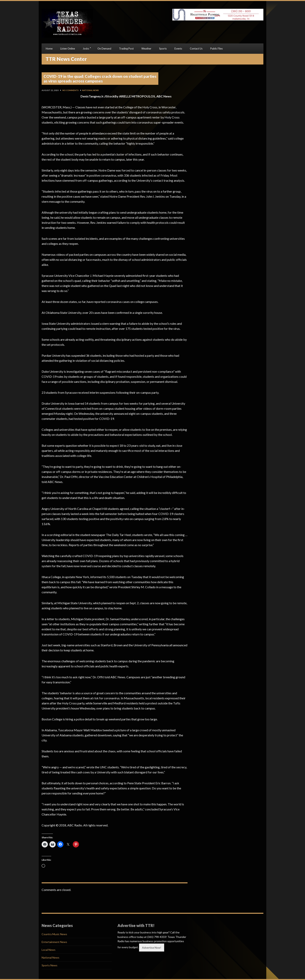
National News (90, 90)
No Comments (71, 90)
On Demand (104, 49)
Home (49, 49)
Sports (163, 49)
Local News (49, 950)
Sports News (50, 965)
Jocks (86, 49)
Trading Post (126, 49)
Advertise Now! (152, 948)
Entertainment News (54, 942)
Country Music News (54, 934)
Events (178, 49)
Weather (146, 49)
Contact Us (196, 49)
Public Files (216, 49)
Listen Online (68, 49)
